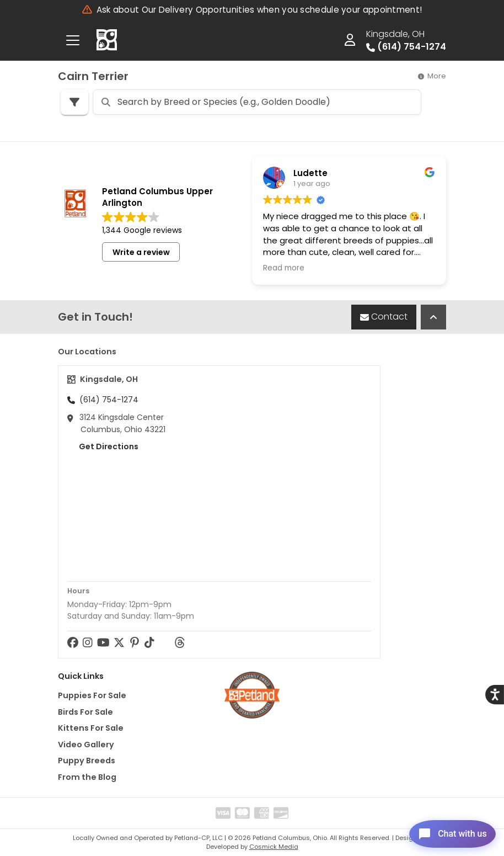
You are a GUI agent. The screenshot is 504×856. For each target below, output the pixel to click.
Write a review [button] (141, 252)
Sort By (400, 101)
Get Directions (103, 446)
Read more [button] (284, 268)
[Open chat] (445, 831)
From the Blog (87, 777)
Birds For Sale (85, 712)
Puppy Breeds (87, 761)
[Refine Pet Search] (74, 102)
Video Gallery (86, 745)
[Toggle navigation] (73, 40)
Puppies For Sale (92, 695)
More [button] (432, 76)
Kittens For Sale (91, 728)
